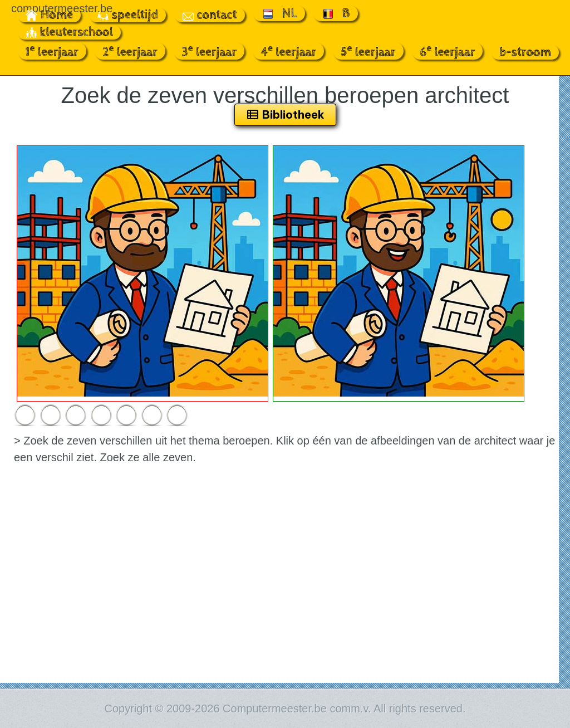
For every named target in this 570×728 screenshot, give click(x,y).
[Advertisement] (285, 599)
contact (210, 15)
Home (50, 15)
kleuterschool (69, 32)
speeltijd (128, 15)
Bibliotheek (285, 115)
